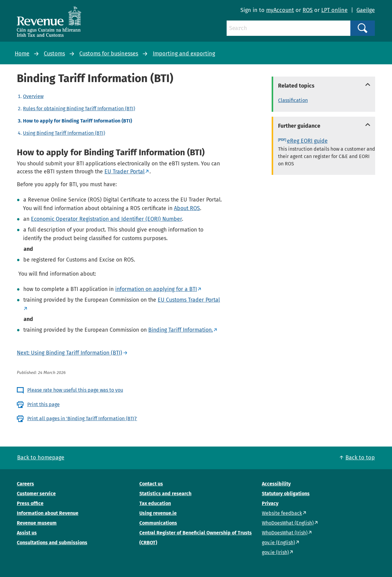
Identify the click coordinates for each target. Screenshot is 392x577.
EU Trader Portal (124, 172)
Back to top (360, 458)
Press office (30, 503)
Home (22, 54)
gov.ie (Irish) (275, 552)
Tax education (155, 503)
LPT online (334, 10)
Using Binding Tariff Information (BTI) (64, 133)
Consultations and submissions (52, 543)
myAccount (280, 10)
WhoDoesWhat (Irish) (285, 533)
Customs (54, 54)
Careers (25, 484)
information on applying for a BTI (156, 289)
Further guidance (299, 126)
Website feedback (282, 513)
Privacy (270, 503)
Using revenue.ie (158, 513)
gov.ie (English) (278, 543)
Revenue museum (37, 523)
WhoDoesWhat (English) (288, 523)
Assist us (27, 533)
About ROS (187, 208)
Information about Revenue (48, 513)
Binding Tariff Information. (181, 330)
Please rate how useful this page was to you (75, 390)
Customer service (36, 494)
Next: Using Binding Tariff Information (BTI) (70, 353)
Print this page (43, 404)
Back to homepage (41, 458)
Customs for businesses (109, 54)
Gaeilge (366, 10)
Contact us (151, 484)
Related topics (296, 86)
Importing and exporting (184, 54)
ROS (308, 10)
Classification (293, 100)
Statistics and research (165, 494)
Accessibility (276, 484)
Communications (158, 523)
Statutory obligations (286, 494)
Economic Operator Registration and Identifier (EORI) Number (106, 219)
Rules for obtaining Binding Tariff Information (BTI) (79, 109)
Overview (33, 96)
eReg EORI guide (307, 141)
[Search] (288, 28)
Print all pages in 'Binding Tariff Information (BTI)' (82, 419)
